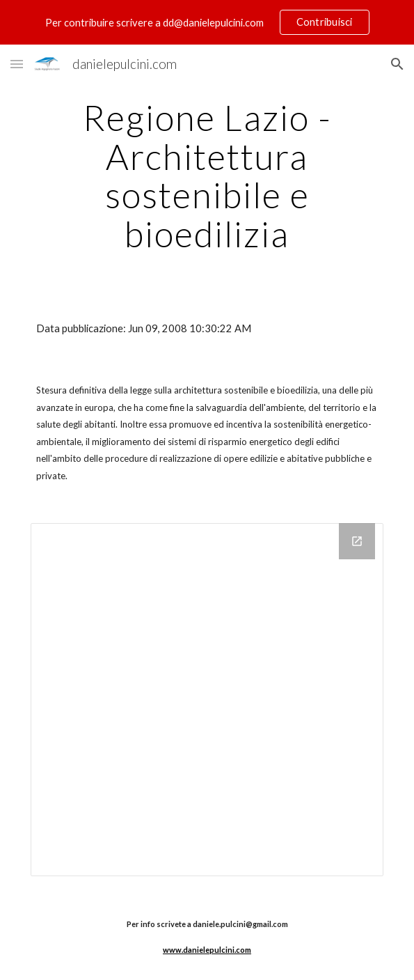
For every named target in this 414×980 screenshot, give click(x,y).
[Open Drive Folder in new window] (357, 541)
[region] (207, 22)
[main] (207, 176)
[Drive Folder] (207, 700)
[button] (17, 64)
